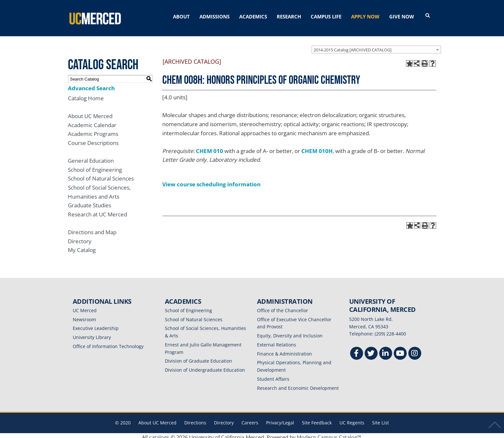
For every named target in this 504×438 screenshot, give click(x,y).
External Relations (277, 341)
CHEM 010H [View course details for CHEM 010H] (317, 147)
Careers (250, 419)
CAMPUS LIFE (326, 16)
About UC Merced (90, 112)
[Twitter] (371, 350)
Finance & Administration (284, 350)
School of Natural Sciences (101, 175)
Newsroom (84, 316)
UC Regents (352, 419)
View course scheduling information (211, 180)
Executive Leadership (96, 325)
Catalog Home (86, 94)
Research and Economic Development (298, 384)
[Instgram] (415, 350)
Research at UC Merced (97, 210)
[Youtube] (400, 350)
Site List (381, 419)
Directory (80, 237)
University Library (92, 334)
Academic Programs (93, 130)
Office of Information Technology (108, 342)
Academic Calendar (92, 121)
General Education (91, 157)
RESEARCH (289, 16)
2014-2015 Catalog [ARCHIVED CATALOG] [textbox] (353, 46)
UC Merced (85, 307)
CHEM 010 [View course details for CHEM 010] (209, 147)
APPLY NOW (365, 16)
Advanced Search (91, 84)
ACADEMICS (253, 16)
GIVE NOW (402, 16)
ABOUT (181, 16)
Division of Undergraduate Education (205, 366)
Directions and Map (92, 228)
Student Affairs (273, 375)
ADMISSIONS (214, 16)
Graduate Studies (90, 202)
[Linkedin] (386, 350)
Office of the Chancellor (283, 307)
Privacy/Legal (280, 419)
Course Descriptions (93, 139)
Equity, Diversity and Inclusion (290, 332)
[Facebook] (357, 350)
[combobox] (376, 46)
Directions (195, 419)
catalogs (159, 434)
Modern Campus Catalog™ (329, 434)
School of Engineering (95, 166)
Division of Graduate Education (198, 357)
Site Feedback (317, 419)
